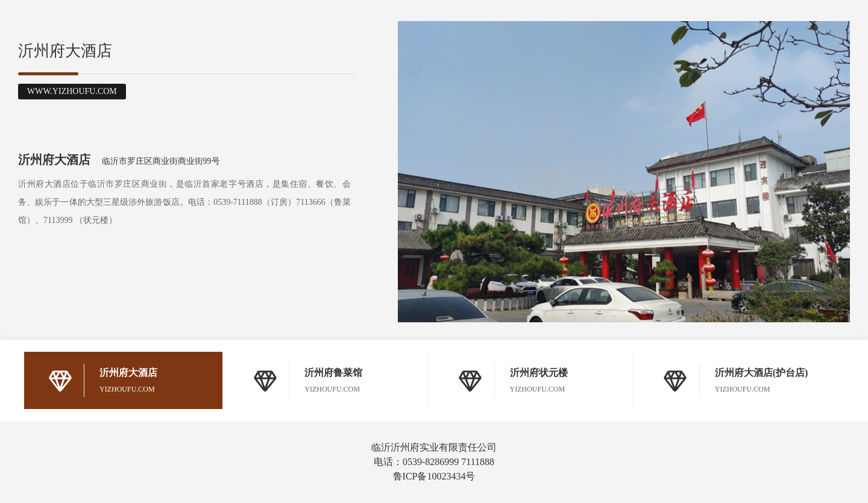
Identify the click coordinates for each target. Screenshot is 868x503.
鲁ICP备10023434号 (434, 476)
